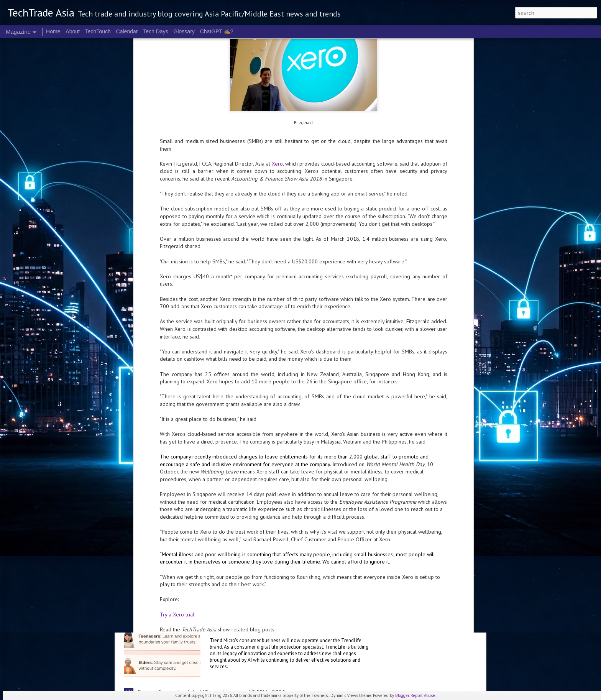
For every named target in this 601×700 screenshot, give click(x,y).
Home (53, 31)
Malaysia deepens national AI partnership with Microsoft (296, 517)
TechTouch (98, 31)
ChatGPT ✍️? (217, 31)
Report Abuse (423, 695)
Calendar (127, 31)
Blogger (402, 695)
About (73, 31)
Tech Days (155, 31)
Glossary (184, 31)
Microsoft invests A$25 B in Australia (271, 430)
